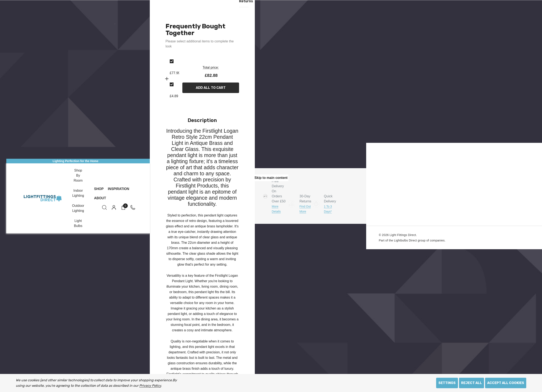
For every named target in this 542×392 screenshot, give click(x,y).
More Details (276, 209)
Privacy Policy (150, 386)
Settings (447, 383)
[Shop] (99, 189)
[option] (170, 67)
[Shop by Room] (78, 176)
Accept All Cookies (506, 383)
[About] (100, 198)
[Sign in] (114, 207)
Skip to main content (271, 178)
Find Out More (305, 209)
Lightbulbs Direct (405, 240)
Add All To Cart (211, 88)
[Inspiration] (118, 189)
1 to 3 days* (328, 209)
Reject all (472, 383)
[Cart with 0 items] (123, 207)
